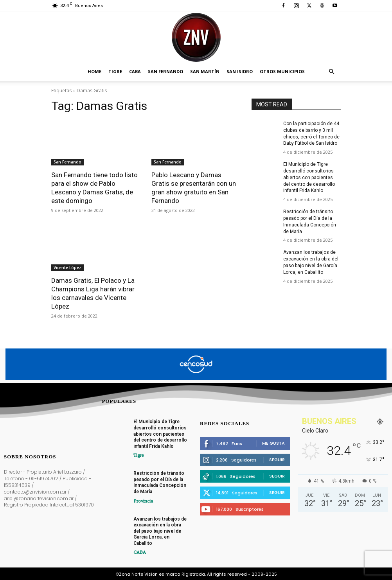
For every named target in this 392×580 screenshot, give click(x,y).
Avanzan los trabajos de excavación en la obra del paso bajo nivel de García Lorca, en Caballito (160, 530)
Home (94, 71)
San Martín (205, 71)
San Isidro (240, 71)
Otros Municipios (282, 71)
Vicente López (67, 268)
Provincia (142, 500)
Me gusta (273, 442)
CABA (135, 71)
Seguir (277, 459)
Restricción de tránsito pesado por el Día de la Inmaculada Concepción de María (160, 482)
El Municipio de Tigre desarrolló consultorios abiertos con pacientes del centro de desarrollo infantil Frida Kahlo (309, 177)
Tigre (115, 71)
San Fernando (165, 71)
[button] (331, 72)
